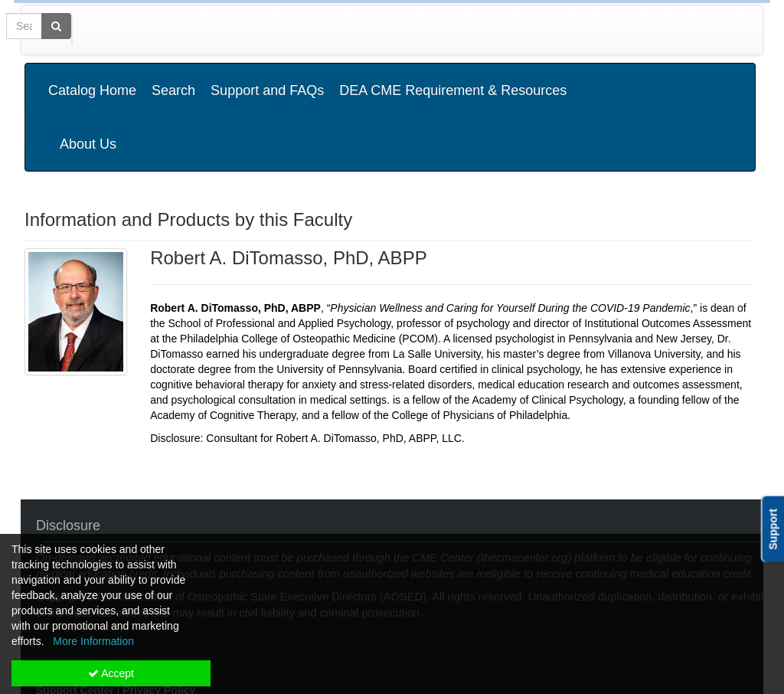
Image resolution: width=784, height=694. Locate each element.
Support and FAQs (267, 79)
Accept (111, 673)
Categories (118, 29)
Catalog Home (92, 79)
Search (173, 79)
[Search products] (565, 30)
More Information (93, 641)
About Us (713, 79)
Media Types (200, 29)
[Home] (52, 30)
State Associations (302, 29)
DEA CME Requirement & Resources (453, 79)
